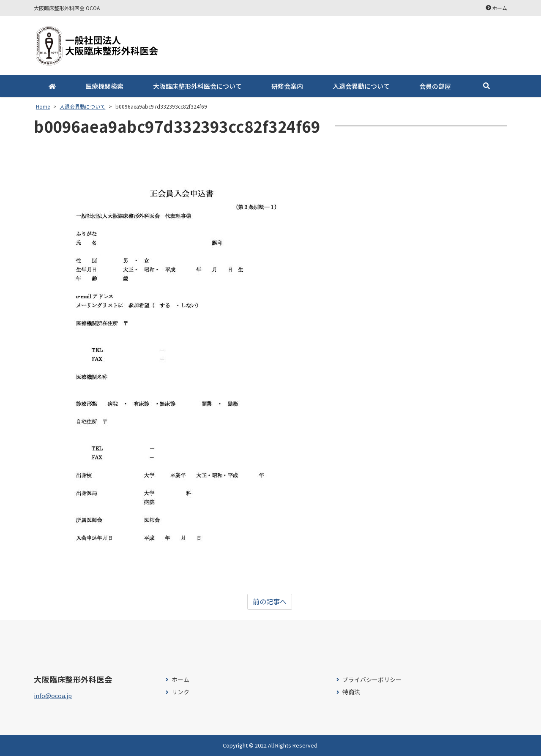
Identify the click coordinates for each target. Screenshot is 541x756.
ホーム (500, 8)
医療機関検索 (104, 86)
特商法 (351, 692)
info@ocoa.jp (53, 696)
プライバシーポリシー (372, 680)
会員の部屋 (435, 86)
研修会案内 (287, 86)
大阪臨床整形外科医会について (197, 86)
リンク (180, 692)
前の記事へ (270, 602)
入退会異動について (361, 86)
